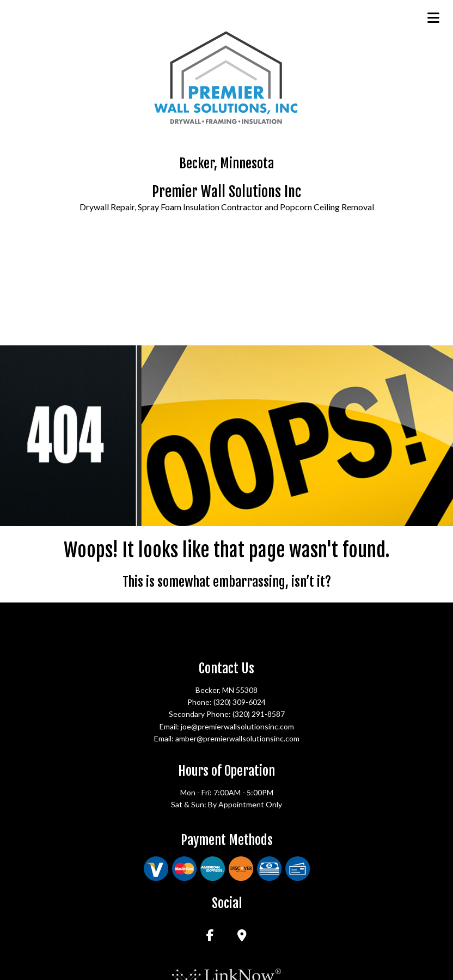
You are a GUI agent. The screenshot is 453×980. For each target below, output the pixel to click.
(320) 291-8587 (259, 714)
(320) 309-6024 (240, 702)
